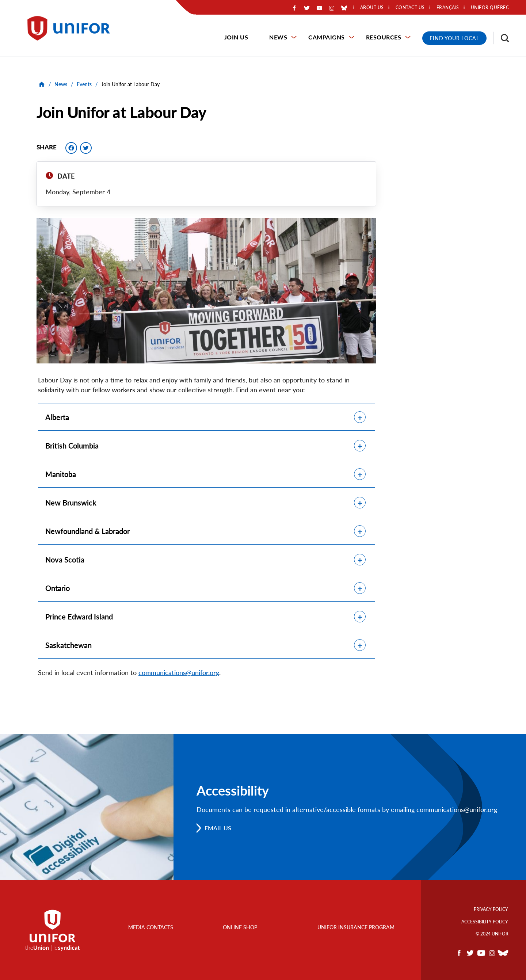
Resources (384, 37)
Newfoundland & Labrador (87, 531)
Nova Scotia (65, 560)
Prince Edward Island (79, 617)
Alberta (57, 417)
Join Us (236, 37)
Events (84, 84)
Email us (218, 828)
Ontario (58, 588)
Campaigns (327, 37)
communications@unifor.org (179, 672)
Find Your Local (454, 38)
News (278, 37)
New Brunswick (71, 503)
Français (448, 8)
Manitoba (61, 474)
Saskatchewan (68, 645)
